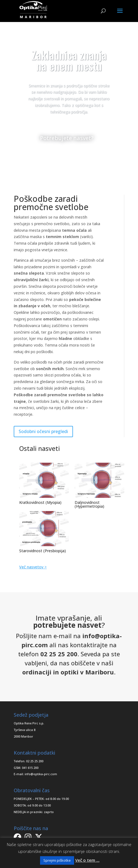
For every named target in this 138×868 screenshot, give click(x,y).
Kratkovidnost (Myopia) (40, 502)
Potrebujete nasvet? (67, 138)
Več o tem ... (87, 860)
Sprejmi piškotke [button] (57, 860)
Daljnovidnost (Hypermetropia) (89, 504)
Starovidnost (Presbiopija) (43, 551)
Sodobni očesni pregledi (43, 431)
